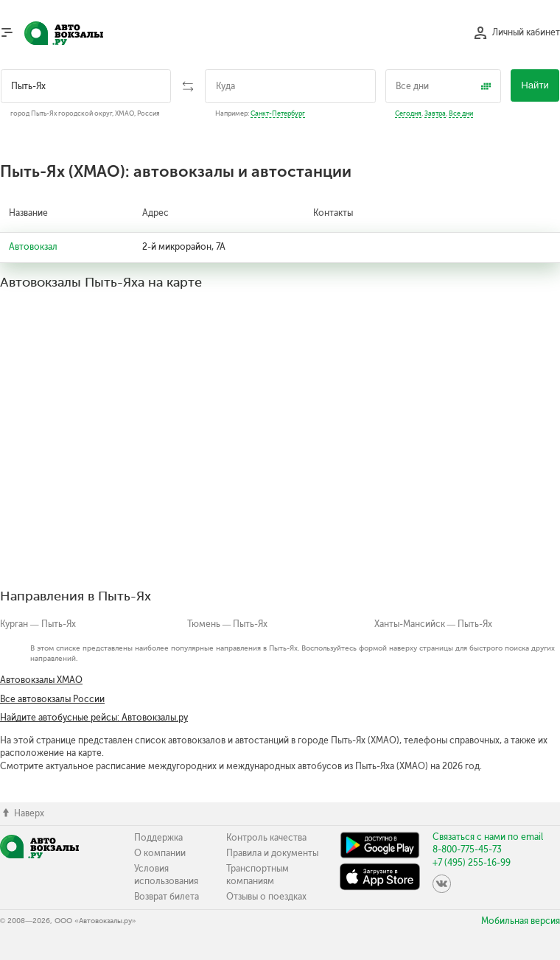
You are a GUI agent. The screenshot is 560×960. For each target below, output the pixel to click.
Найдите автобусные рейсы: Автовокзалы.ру (94, 718)
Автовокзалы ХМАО (41, 680)
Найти (535, 85)
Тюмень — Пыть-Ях (228, 624)
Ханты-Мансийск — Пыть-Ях (434, 624)
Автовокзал (33, 247)
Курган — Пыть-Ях (38, 624)
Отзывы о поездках (266, 897)
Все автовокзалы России (52, 699)
